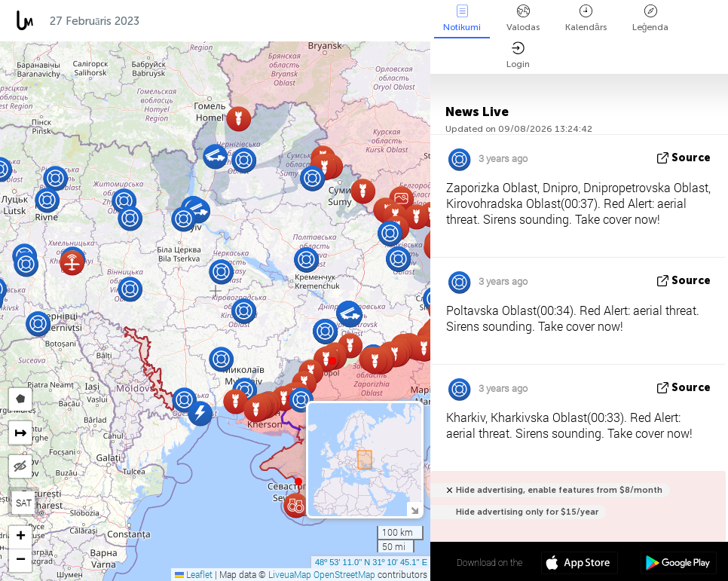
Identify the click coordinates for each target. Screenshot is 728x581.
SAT (24, 503)
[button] (332, 361)
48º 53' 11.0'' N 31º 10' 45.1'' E (371, 562)
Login (518, 55)
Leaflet (194, 574)
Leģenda (651, 18)
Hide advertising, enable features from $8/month (559, 490)
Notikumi (462, 18)
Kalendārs (586, 18)
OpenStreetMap (344, 574)
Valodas (523, 18)
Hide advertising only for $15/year (527, 512)
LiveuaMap (290, 574)
